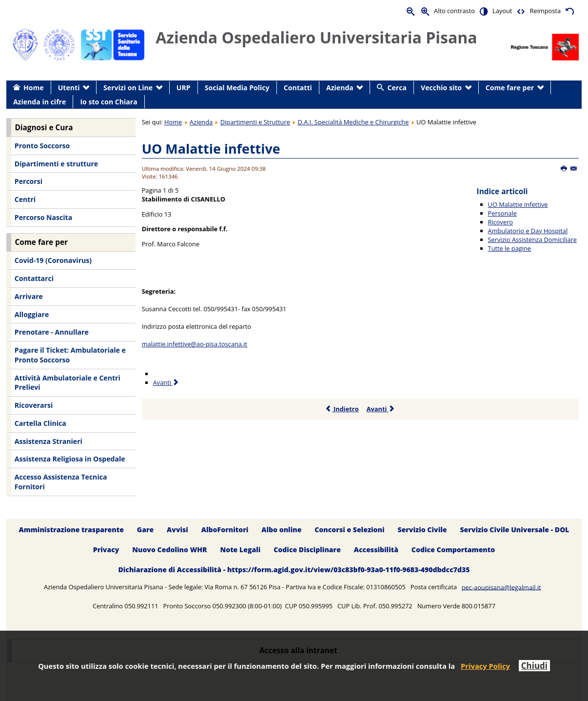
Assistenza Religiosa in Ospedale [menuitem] (70, 459)
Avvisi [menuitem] (177, 530)
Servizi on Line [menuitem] (128, 88)
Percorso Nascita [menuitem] (43, 217)
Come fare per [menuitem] (510, 88)
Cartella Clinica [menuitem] (40, 423)
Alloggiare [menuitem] (32, 314)
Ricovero (500, 222)
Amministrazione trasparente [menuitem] (71, 530)
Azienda (201, 122)
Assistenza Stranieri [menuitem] (49, 441)
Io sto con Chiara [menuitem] (108, 102)
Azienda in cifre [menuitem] (39, 102)
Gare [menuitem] (146, 530)
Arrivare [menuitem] (29, 296)
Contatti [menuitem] (298, 88)
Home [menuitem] (34, 88)
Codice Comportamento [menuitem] (453, 550)
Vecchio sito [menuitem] (441, 88)
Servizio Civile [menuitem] (422, 530)
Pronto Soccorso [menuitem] (42, 146)
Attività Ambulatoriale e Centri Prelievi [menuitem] (68, 383)
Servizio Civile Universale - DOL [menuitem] (514, 530)
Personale (502, 213)
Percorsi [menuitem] (29, 181)
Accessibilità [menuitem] (376, 550)
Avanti (381, 409)
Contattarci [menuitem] (34, 278)
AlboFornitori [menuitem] (225, 530)
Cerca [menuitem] (397, 88)
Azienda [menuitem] (340, 88)
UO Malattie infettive (211, 149)
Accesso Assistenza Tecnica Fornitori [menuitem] (61, 482)
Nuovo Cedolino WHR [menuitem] (169, 550)
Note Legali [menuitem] (240, 550)
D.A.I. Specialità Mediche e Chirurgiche (353, 122)
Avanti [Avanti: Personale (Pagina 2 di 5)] (167, 382)
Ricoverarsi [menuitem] (34, 405)
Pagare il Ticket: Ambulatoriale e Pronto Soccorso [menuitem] (70, 355)
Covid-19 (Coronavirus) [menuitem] (53, 260)
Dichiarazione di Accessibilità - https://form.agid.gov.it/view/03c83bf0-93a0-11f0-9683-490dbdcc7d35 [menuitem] (294, 570)
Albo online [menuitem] (281, 530)
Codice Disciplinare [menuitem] (307, 550)
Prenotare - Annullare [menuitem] (52, 332)
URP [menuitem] (184, 88)
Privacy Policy (485, 666)
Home (173, 122)
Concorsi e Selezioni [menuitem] (349, 530)
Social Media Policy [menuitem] (237, 88)
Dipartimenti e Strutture (255, 122)
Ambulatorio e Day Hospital (528, 231)
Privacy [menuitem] (106, 550)
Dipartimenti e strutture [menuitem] (56, 164)
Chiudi (534, 666)
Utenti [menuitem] (69, 88)
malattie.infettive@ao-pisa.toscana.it (195, 344)
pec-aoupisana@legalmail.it (501, 587)
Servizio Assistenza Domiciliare (532, 240)
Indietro (342, 409)
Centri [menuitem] (25, 199)
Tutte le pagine (510, 248)
